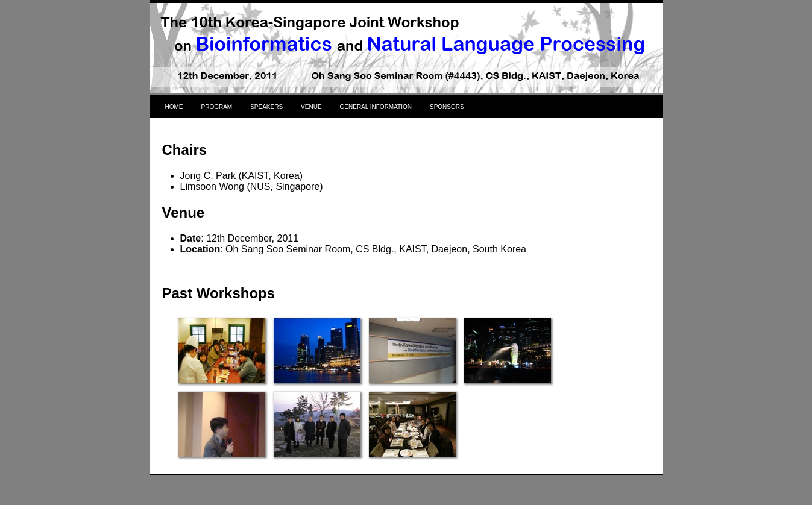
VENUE (311, 107)
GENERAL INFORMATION (376, 107)
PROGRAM (217, 107)
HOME (174, 107)
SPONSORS (447, 107)
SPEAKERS (266, 107)
